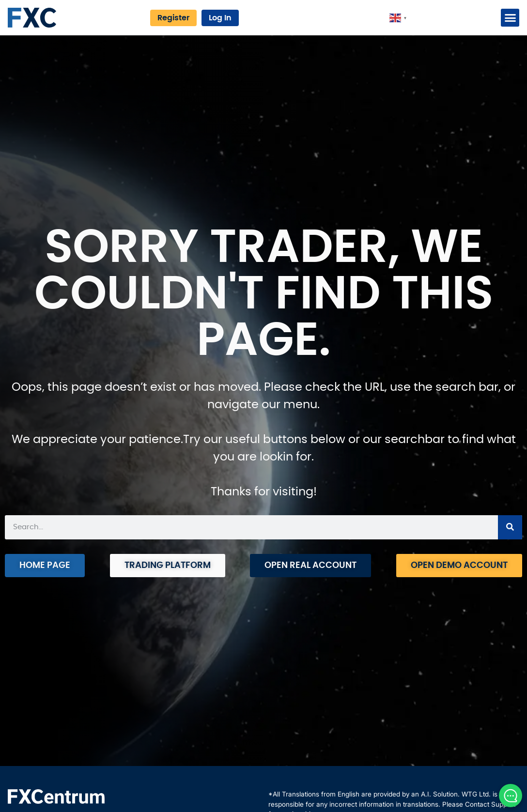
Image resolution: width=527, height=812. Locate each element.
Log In (220, 18)
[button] (510, 18)
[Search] (510, 527)
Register (173, 18)
